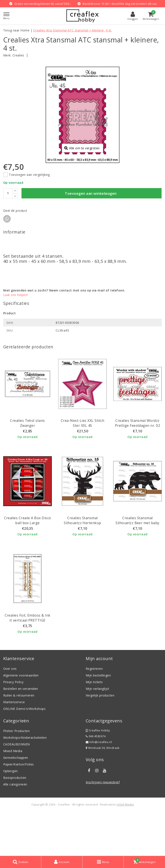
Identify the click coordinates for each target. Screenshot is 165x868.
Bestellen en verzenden (21, 732)
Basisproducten (15, 821)
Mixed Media (13, 794)
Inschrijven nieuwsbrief (103, 825)
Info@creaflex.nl (99, 785)
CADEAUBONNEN (17, 788)
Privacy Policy (13, 725)
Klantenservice (14, 745)
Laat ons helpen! (16, 338)
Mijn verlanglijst (97, 732)
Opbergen (11, 814)
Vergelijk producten (100, 739)
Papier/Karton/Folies (19, 808)
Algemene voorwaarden (21, 719)
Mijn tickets (94, 725)
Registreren (94, 712)
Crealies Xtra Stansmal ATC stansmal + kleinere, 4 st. (73, 30)
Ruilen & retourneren (19, 739)
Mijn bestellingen (98, 719)
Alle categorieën (15, 828)
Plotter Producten (16, 774)
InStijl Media (125, 848)
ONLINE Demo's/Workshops (24, 752)
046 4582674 (96, 780)
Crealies (18, 55)
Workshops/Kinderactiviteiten (25, 781)
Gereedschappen (16, 801)
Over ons (10, 712)
